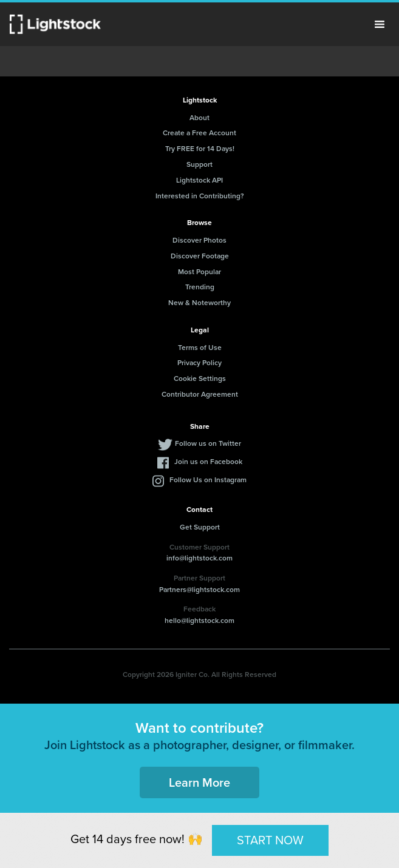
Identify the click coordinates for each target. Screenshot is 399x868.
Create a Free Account (199, 133)
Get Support (200, 527)
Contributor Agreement (200, 394)
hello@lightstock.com (199, 620)
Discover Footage (200, 256)
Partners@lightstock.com (199, 589)
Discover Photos (199, 240)
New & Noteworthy (199, 302)
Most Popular (199, 271)
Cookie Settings (200, 378)
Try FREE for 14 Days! (200, 148)
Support (199, 164)
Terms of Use (200, 347)
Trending (200, 287)
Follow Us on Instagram (208, 479)
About (199, 117)
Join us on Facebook (208, 461)
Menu (380, 24)
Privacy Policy (199, 362)
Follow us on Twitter (208, 443)
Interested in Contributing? (200, 196)
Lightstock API (199, 180)
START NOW (270, 840)
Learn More (199, 782)
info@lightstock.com (199, 558)
